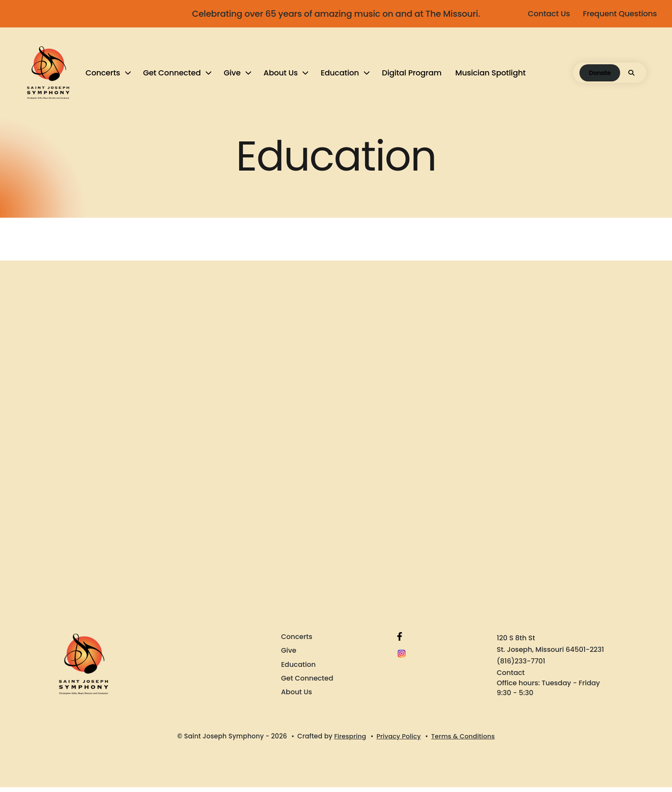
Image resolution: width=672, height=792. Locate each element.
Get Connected (172, 75)
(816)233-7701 (521, 666)
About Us (281, 75)
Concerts (103, 75)
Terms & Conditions (463, 741)
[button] (631, 75)
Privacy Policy (398, 741)
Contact (511, 677)
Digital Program (412, 75)
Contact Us (547, 13)
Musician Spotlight (491, 75)
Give (232, 75)
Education (340, 75)
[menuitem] (108, 75)
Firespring (349, 741)
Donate (600, 75)
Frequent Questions (618, 13)
